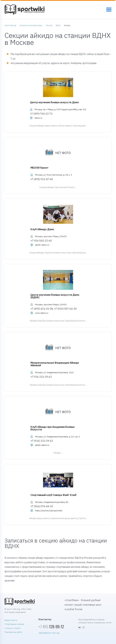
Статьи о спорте (13, 628)
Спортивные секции (14, 624)
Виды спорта (11, 620)
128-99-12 (51, 627)
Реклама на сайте (13, 632)
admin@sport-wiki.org (49, 633)
